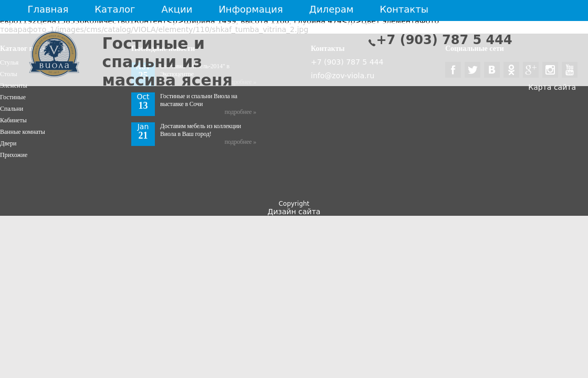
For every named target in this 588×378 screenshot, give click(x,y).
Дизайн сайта (294, 212)
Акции (177, 9)
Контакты (404, 9)
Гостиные (13, 97)
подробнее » (240, 112)
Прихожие (14, 155)
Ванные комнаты (23, 132)
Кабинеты (13, 120)
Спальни (12, 109)
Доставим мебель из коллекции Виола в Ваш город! (201, 130)
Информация (250, 9)
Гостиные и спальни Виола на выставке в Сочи (199, 100)
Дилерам (331, 9)
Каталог (115, 9)
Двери (8, 143)
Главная (48, 9)
